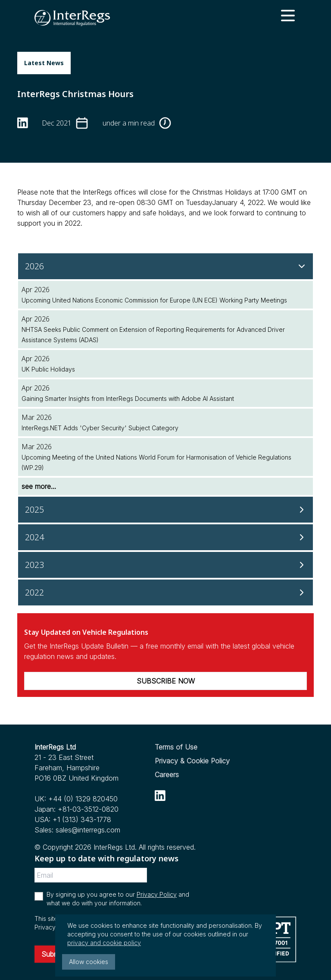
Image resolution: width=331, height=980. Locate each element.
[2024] (165, 537)
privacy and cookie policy (104, 943)
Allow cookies (89, 962)
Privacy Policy (157, 894)
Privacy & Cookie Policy (192, 761)
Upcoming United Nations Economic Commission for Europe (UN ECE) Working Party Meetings (154, 300)
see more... (39, 486)
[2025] (165, 510)
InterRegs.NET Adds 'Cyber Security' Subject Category (100, 428)
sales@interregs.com (88, 830)
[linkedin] (23, 123)
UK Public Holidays (48, 369)
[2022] (165, 592)
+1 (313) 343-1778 (82, 819)
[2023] (165, 565)
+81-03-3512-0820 (88, 809)
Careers (167, 775)
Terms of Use (176, 747)
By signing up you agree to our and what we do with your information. (118, 899)
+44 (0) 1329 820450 (83, 799)
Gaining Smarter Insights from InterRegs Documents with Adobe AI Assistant (128, 399)
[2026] (165, 266)
